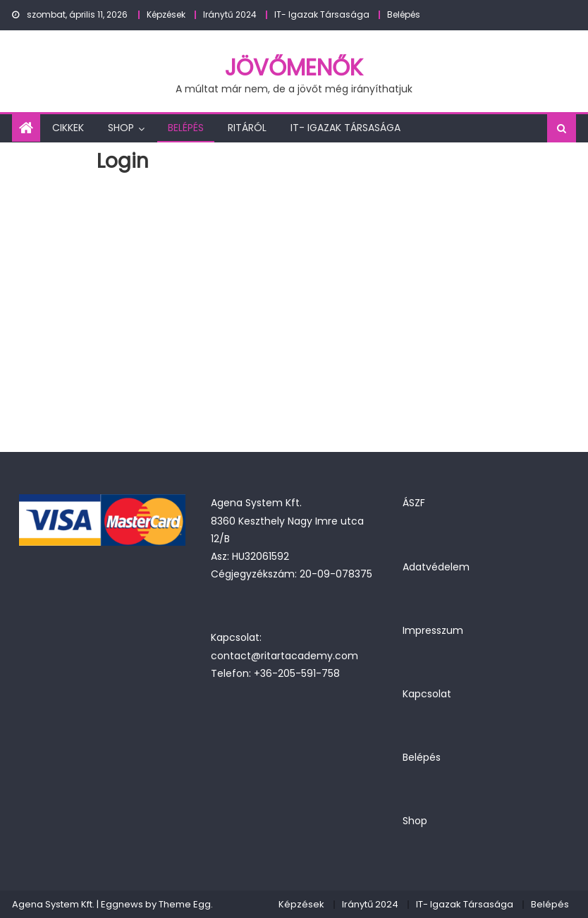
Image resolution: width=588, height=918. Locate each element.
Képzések (166, 14)
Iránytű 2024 (230, 14)
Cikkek (68, 128)
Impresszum (433, 630)
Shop (121, 128)
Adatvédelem (436, 567)
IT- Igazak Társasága (322, 14)
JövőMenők (294, 67)
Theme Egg (185, 904)
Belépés (404, 14)
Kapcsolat (427, 694)
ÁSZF (414, 503)
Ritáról (247, 128)
